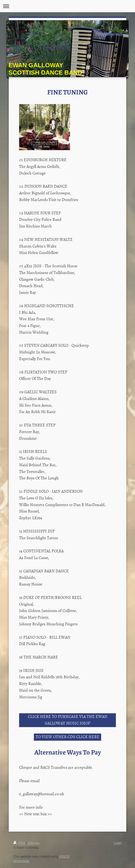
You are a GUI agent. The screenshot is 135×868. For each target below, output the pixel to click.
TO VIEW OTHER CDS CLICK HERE (67, 737)
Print (20, 843)
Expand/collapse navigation (67, 6)
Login (118, 843)
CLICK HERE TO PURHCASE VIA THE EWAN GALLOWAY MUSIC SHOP (68, 720)
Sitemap (34, 843)
